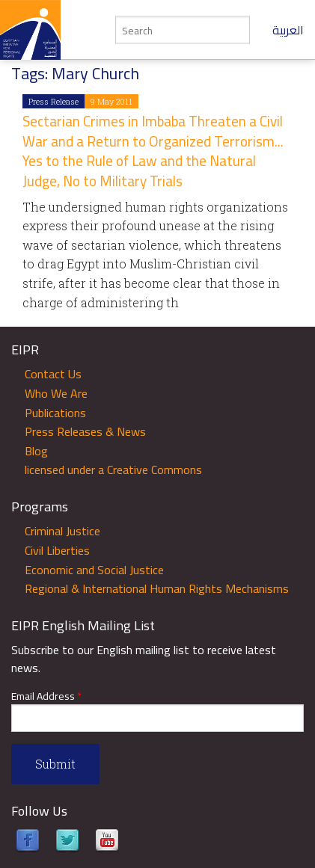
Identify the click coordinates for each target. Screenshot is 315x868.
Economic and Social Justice (94, 570)
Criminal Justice (62, 531)
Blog (36, 451)
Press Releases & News (85, 431)
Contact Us (53, 374)
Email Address (46, 696)
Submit (55, 764)
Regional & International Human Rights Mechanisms (157, 588)
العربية (288, 30)
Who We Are (56, 393)
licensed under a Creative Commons (113, 470)
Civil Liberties (57, 550)
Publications (55, 413)
